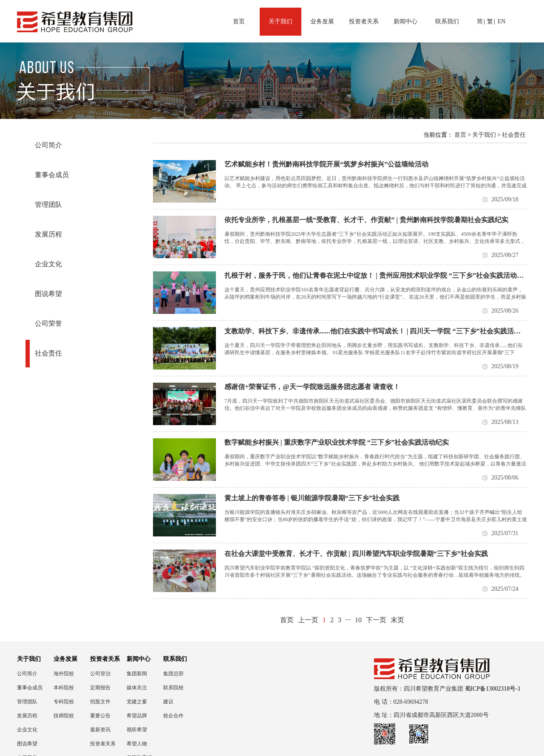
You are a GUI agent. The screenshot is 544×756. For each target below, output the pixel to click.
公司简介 (48, 145)
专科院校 (64, 702)
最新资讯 (100, 730)
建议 (168, 702)
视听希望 (137, 730)
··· (348, 620)
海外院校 (64, 674)
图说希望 (48, 294)
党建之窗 (137, 702)
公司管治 (100, 674)
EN (502, 21)
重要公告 (100, 716)
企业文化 (48, 264)
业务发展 (322, 21)
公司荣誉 (48, 323)
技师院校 (64, 716)
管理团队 (48, 205)
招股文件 (100, 702)
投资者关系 (364, 21)
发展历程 (48, 234)
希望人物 (137, 744)
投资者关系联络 (103, 744)
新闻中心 (405, 21)
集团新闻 (137, 674)
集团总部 (173, 674)
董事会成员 (52, 175)
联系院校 (173, 688)
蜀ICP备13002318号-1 (493, 689)
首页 (239, 21)
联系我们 (447, 21)
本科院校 (64, 688)
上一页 (308, 620)
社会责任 (48, 353)
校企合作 (173, 716)
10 (358, 620)
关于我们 (280, 21)
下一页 (376, 620)
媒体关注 (137, 688)
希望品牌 (137, 716)
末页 (397, 620)
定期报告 (100, 688)
